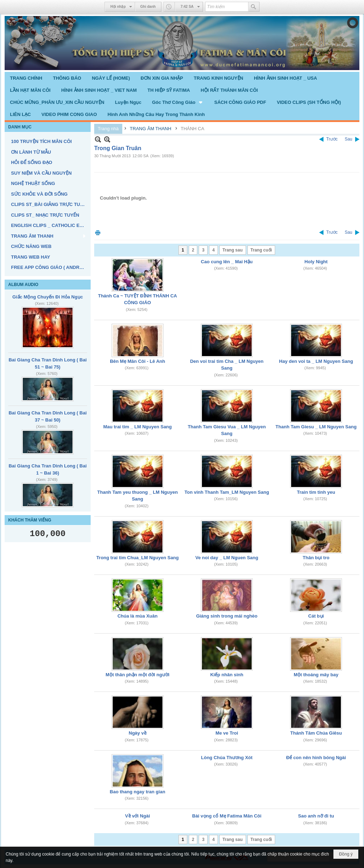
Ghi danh (148, 7)
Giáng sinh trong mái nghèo (227, 616)
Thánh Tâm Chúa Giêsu (316, 733)
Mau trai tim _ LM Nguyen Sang (137, 427)
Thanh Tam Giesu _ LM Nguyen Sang (316, 427)
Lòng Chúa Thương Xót (227, 758)
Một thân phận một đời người (137, 675)
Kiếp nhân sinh (227, 675)
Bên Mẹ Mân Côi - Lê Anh (137, 361)
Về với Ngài (138, 816)
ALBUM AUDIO (23, 285)
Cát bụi (316, 616)
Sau (349, 139)
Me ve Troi (227, 733)
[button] (178, 102)
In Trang (98, 232)
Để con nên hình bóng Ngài (316, 758)
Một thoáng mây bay (316, 675)
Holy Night (316, 262)
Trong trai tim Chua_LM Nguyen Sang (138, 558)
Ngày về (138, 733)
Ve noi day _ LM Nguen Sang (227, 558)
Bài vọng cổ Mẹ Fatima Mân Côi (227, 816)
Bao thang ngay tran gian (138, 792)
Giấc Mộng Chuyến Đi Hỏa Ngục (48, 297)
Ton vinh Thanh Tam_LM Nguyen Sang (227, 492)
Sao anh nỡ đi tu (316, 816)
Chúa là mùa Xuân (137, 616)
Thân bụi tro (316, 558)
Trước (332, 139)
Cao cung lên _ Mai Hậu (227, 262)
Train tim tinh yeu (316, 492)
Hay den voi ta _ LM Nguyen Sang (316, 361)
